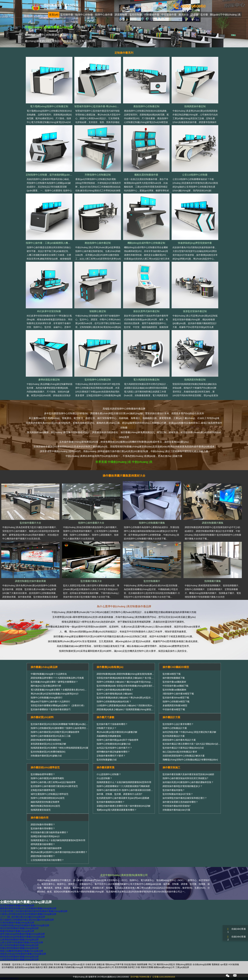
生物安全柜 (91, 964)
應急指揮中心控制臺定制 (146, 106)
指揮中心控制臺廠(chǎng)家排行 (47, 698)
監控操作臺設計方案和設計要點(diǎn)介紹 (183, 748)
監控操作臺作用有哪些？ (43, 828)
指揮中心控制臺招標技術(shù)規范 (48, 798)
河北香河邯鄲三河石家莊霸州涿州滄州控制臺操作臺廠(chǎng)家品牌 (34, 911)
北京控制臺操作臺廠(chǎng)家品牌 (17, 905)
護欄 (50, 967)
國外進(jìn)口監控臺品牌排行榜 (46, 686)
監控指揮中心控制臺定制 (98, 380)
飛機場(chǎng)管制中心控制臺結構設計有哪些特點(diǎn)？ (190, 760)
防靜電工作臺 (134, 967)
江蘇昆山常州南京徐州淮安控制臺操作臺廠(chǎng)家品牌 (28, 914)
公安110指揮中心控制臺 (195, 175)
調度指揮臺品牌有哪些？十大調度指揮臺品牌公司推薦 (57, 678)
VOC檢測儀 (234, 964)
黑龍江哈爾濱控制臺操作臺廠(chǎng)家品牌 (22, 951)
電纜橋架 (216, 964)
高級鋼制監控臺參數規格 (109, 736)
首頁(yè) (54, 15)
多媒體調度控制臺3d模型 (175, 705)
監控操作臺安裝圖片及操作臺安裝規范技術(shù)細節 (188, 774)
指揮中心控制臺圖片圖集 (152, 523)
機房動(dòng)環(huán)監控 (73, 964)
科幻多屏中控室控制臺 (49, 311)
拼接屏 (28, 964)
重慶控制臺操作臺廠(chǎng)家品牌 (17, 931)
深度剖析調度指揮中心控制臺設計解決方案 (184, 756)
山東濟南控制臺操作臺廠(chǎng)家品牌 (19, 940)
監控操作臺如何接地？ (174, 790)
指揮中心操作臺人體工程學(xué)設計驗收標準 (53, 782)
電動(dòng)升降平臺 (114, 964)
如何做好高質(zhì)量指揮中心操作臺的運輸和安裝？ (188, 782)
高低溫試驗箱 (130, 964)
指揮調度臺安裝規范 (41, 810)
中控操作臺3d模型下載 (174, 709)
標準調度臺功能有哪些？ (43, 844)
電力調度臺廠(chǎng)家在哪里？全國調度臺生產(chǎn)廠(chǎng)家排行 (66, 690)
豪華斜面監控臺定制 (49, 380)
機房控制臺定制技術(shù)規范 (45, 806)
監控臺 (204, 15)
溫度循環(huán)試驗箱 (25, 967)
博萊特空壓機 (147, 967)
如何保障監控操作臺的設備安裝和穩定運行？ (185, 798)
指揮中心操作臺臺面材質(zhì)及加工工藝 (51, 736)
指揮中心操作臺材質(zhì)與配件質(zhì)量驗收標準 (55, 732)
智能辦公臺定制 (98, 311)
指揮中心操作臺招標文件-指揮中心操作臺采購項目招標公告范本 (128, 790)
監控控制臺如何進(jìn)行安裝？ (178, 794)
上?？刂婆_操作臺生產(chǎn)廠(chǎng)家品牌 (23, 917)
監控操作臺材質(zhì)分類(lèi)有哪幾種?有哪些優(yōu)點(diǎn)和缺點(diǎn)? (67, 724)
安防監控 (36, 964)
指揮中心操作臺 (104, 15)
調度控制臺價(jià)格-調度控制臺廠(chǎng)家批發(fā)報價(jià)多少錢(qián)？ (132, 674)
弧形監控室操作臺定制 (195, 311)
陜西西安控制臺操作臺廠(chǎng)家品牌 (19, 957)
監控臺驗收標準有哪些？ (43, 774)
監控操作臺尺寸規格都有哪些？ (112, 724)
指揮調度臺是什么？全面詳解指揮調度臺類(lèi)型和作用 (124, 782)
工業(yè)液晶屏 (182, 967)
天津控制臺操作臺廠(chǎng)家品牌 (17, 923)
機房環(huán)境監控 (166, 964)
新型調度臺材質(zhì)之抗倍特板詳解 (48, 744)
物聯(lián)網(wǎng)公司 (164, 967)
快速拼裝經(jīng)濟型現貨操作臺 (195, 243)
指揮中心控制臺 (84, 15)
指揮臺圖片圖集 (213, 581)
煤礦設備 (100, 964)
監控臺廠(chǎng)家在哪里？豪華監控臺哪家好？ (54, 682)
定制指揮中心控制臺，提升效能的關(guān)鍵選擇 (52, 175)
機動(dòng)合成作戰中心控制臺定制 (146, 243)
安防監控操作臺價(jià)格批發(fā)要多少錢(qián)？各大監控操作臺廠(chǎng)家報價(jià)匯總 (141, 678)
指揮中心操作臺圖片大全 (91, 523)
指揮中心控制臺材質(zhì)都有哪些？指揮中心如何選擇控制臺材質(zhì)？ (65, 728)
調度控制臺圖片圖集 (213, 523)
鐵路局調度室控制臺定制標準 (45, 802)
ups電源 (224, 964)
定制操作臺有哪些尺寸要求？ (111, 756)
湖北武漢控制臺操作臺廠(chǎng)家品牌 (19, 928)
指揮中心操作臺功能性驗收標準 (46, 848)
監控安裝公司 (19, 964)
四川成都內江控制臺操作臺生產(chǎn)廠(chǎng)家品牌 (27, 920)
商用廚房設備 (90, 967)
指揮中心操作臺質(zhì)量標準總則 (47, 778)
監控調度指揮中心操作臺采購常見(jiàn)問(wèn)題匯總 (123, 798)
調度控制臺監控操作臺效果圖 (30, 581)
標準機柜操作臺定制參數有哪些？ (113, 752)
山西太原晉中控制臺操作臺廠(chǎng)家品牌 (22, 942)
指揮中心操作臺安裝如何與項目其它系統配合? (185, 778)
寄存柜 (57, 964)
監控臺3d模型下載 (172, 674)
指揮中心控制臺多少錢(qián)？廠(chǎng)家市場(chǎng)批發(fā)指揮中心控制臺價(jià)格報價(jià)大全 (146, 682)
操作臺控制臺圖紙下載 (174, 678)
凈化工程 (152, 964)
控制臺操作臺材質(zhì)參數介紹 (46, 756)
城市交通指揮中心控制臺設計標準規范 (50, 794)
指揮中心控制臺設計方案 (175, 728)
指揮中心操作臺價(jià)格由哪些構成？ (115, 690)
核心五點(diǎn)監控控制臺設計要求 (180, 752)
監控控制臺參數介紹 (107, 760)
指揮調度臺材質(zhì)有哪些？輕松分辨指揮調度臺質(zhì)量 (59, 748)
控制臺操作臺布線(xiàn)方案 (176, 810)
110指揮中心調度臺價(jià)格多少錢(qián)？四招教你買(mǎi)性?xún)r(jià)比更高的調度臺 (139, 705)
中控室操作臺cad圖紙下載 (175, 686)
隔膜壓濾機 (142, 964)
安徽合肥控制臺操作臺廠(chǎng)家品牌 (19, 948)
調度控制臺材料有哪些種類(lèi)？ (46, 740)
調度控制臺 (121, 15)
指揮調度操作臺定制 (195, 106)
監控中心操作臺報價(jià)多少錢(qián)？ (115, 694)
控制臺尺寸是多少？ (107, 728)
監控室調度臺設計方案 (174, 736)
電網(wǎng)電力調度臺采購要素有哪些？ (117, 810)
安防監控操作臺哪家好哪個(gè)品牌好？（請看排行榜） (58, 705)
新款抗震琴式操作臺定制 (146, 311)
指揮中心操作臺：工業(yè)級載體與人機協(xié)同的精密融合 (57, 243)
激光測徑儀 (58, 967)
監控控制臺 (136, 15)
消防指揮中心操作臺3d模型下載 (178, 694)
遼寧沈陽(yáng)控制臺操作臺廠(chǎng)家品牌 (22, 934)
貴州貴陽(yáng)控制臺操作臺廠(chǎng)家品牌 (22, 937)
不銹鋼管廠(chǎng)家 (74, 967)
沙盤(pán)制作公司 (105, 967)
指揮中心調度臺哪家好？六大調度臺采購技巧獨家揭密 (123, 786)
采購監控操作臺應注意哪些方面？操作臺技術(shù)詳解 (124, 806)
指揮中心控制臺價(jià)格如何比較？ (114, 702)
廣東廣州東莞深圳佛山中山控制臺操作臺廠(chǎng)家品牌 (28, 908)
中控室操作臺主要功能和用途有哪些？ (50, 832)
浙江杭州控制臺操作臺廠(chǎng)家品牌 (19, 945)
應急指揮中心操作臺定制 (98, 243)
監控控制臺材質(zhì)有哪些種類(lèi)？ (48, 752)
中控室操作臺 (169, 15)
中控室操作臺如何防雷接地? (177, 806)
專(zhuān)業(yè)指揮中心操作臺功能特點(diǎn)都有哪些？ (59, 852)
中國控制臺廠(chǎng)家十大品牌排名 (49, 674)
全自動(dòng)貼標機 (202, 964)
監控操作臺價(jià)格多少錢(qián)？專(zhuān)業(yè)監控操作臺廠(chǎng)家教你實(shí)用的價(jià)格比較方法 (149, 698)
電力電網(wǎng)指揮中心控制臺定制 (49, 106)
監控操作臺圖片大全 (30, 523)
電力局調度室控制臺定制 (146, 380)
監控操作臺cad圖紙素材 (174, 682)
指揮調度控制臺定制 (195, 380)
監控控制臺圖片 (152, 581)
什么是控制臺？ (104, 778)
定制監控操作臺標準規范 (43, 790)
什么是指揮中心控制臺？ (109, 774)
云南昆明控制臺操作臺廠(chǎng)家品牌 (19, 959)
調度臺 (195, 15)
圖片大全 (184, 15)
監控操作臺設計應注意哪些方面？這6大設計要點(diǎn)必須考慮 (194, 744)
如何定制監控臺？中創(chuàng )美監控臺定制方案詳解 (189, 732)
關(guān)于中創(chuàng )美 (225, 15)
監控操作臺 (67, 15)
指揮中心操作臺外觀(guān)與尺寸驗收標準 (118, 740)
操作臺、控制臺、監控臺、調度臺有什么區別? (119, 794)
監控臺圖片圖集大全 (91, 581)
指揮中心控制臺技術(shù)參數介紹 (114, 744)
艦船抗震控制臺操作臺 (146, 175)
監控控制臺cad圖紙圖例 (174, 690)
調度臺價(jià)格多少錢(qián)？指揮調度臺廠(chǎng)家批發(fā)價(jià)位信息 (133, 709)
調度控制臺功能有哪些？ (43, 856)
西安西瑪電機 (121, 967)
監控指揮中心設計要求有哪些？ (178, 724)
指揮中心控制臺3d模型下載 (176, 702)
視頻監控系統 (47, 964)
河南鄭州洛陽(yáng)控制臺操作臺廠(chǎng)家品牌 (25, 925)
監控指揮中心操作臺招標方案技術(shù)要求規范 (54, 786)
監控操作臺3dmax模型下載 (176, 698)
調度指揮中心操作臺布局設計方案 (179, 740)
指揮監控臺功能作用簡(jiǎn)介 (45, 836)
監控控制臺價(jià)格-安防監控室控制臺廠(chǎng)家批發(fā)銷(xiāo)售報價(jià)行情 (137, 686)
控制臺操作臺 (152, 15)
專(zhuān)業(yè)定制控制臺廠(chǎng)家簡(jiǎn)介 (55, 694)
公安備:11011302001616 (164, 977)
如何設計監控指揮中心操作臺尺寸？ (114, 748)
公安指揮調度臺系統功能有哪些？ (47, 860)
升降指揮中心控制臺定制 (98, 175)
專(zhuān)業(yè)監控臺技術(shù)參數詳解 (117, 732)
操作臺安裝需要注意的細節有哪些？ (180, 802)
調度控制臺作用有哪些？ (43, 825)
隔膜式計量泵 (42, 967)
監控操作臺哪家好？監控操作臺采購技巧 (51, 709)
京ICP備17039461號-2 (141, 977)
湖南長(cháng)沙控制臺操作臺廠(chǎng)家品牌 (23, 954)
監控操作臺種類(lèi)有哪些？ (111, 802)
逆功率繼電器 (8, 967)
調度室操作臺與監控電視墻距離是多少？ (183, 786)
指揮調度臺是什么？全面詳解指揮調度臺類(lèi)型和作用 (58, 840)
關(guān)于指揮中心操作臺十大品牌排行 (50, 702)
